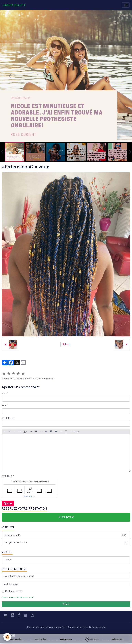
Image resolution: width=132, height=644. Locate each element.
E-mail (5, 406)
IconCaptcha (29, 497)
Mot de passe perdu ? (25, 597)
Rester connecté (14, 591)
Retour (66, 344)
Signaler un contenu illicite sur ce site (87, 627)
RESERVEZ (66, 517)
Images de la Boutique (66, 542)
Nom (4, 393)
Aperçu (75, 432)
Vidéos (9, 560)
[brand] (14, 5)
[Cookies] (7, 637)
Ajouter (8, 503)
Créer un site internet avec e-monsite (46, 627)
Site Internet (8, 418)
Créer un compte (9, 597)
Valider (66, 604)
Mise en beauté (66, 535)
